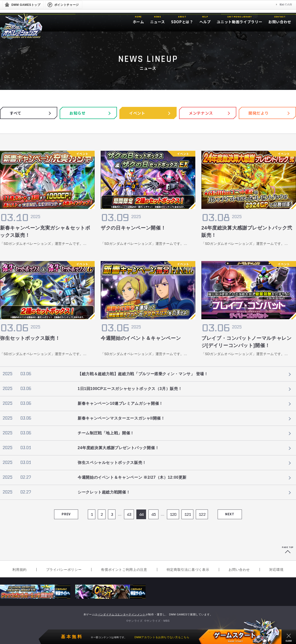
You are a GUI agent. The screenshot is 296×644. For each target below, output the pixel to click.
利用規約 (20, 570)
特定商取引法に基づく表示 (188, 570)
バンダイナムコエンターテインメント (122, 614)
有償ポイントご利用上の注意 (124, 570)
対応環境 (276, 570)
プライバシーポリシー (64, 570)
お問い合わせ (239, 570)
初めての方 (286, 4)
